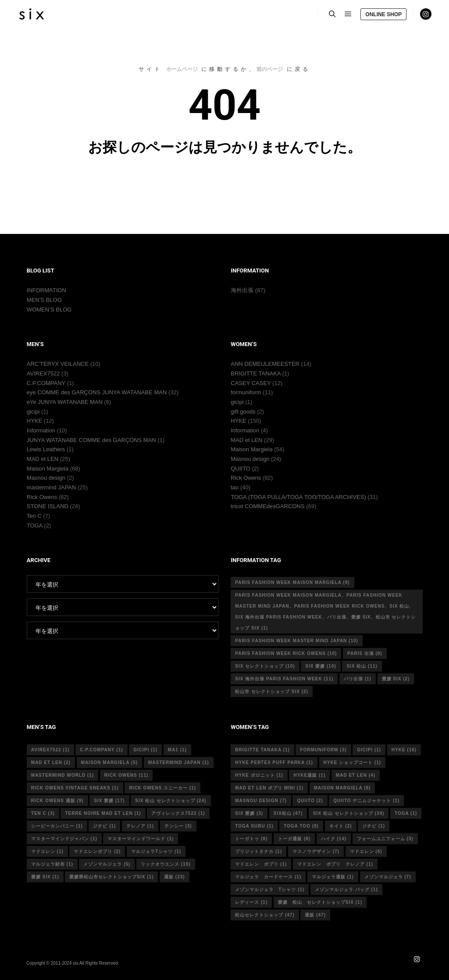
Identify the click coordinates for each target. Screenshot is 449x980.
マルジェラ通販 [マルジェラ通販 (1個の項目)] (333, 877)
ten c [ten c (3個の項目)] (43, 813)
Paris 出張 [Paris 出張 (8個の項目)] (365, 653)
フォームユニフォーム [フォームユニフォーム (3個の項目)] (385, 839)
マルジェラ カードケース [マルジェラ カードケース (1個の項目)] (268, 877)
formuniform (246, 392)
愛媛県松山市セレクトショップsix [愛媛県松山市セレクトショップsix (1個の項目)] (111, 877)
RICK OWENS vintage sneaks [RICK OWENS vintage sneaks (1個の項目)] (75, 788)
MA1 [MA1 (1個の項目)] (177, 750)
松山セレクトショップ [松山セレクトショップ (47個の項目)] (265, 915)
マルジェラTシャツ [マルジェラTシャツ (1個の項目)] (156, 851)
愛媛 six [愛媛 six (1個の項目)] (45, 877)
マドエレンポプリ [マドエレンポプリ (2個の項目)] (97, 851)
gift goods (243, 412)
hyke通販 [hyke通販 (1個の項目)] (309, 775)
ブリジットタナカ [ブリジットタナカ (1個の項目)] (258, 851)
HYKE (34, 421)
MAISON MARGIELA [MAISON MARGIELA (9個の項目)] (342, 788)
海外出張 (242, 290)
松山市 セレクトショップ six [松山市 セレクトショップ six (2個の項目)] (272, 692)
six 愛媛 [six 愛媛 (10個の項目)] (321, 666)
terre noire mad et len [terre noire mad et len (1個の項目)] (103, 813)
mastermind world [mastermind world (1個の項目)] (62, 775)
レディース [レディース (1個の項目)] (251, 902)
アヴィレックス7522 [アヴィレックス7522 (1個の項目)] (178, 813)
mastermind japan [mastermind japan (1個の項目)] (179, 762)
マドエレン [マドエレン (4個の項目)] (366, 851)
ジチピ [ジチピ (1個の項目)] (104, 826)
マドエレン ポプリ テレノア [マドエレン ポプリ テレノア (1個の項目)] (335, 864)
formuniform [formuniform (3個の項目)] (323, 750)
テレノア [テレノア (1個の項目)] (140, 826)
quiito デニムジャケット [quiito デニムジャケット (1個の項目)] (366, 801)
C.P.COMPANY (46, 383)
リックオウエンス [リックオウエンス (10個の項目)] (166, 864)
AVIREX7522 (43, 373)
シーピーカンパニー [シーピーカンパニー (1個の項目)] (57, 826)
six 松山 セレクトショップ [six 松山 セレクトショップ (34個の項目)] (349, 813)
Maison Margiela (48, 469)
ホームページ (182, 69)
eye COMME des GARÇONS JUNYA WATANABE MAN (97, 392)
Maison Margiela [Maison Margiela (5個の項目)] (110, 762)
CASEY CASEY (251, 383)
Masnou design (46, 478)
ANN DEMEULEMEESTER (265, 364)
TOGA (35, 525)
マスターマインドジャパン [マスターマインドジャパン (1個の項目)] (64, 839)
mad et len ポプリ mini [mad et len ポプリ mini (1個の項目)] (269, 788)
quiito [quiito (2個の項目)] (310, 801)
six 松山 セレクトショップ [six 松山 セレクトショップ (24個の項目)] (171, 801)
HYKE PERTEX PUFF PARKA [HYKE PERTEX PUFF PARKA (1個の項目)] (274, 762)
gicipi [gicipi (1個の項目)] (145, 750)
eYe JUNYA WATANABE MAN (65, 402)
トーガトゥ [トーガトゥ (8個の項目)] (251, 839)
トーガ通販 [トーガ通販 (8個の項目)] (294, 839)
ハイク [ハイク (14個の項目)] (334, 839)
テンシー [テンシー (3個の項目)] (178, 826)
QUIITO (241, 469)
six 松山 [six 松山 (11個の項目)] (362, 666)
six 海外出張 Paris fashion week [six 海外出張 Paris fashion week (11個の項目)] (284, 679)
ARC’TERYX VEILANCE (58, 364)
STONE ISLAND (48, 506)
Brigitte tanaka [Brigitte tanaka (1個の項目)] (262, 750)
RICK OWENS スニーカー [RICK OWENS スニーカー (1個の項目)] (162, 788)
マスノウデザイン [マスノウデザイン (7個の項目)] (316, 851)
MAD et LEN (43, 459)
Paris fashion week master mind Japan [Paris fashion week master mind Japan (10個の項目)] (297, 641)
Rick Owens (42, 497)
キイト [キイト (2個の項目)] (341, 826)
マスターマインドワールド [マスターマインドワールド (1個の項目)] (141, 839)
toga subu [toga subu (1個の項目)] (254, 826)
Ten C (34, 516)
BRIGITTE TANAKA (256, 373)
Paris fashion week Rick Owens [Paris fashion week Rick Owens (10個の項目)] (286, 653)
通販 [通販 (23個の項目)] (175, 877)
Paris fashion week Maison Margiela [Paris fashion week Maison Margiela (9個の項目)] (292, 582)
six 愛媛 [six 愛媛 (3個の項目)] (249, 813)
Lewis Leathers (46, 449)
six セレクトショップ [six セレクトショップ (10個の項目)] (265, 666)
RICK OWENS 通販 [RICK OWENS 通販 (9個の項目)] (57, 801)
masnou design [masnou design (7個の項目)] (261, 801)
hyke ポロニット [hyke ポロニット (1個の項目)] (259, 775)
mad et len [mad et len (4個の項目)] (356, 775)
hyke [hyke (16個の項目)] (404, 750)
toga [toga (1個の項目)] (406, 813)
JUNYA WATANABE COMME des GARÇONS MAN (91, 440)
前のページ (270, 69)
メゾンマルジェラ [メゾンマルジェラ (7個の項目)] (388, 877)
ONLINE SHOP (383, 14)
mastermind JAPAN (51, 487)
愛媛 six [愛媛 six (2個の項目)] (396, 679)
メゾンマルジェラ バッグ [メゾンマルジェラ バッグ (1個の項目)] (346, 890)
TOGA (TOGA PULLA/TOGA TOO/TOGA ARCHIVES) (298, 497)
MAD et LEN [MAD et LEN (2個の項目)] (51, 762)
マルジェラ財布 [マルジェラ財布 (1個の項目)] (52, 864)
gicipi (33, 412)
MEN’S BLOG (44, 300)
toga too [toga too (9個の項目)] (301, 826)
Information (41, 430)
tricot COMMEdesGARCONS (267, 506)
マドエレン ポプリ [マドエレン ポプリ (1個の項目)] (261, 864)
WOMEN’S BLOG (49, 310)
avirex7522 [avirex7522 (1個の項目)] (50, 750)
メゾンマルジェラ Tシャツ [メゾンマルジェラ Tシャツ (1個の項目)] (270, 890)
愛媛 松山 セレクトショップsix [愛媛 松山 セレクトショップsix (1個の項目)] (320, 902)
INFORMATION (46, 290)
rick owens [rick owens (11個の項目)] (127, 775)
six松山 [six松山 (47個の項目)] (288, 813)
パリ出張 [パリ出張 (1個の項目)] (358, 679)
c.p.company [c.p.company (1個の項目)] (101, 750)
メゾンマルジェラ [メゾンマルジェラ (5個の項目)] (107, 864)
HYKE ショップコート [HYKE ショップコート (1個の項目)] (353, 762)
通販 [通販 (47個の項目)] (315, 915)
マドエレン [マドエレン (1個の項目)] (47, 851)
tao (235, 487)
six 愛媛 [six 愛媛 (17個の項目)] (109, 801)
